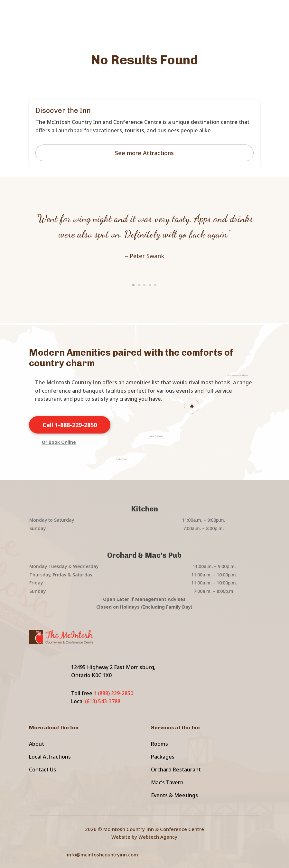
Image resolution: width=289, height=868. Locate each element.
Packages (163, 757)
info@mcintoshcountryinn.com (103, 854)
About (37, 744)
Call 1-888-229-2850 (70, 425)
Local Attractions (50, 757)
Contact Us (42, 770)
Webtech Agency (158, 837)
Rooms (159, 744)
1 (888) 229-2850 (113, 693)
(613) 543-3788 (103, 701)
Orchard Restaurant (176, 770)
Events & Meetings (174, 795)
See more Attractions (144, 153)
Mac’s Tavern (167, 782)
